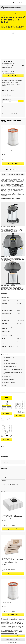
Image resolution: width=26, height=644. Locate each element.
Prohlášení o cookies (12, 632)
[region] (13, 631)
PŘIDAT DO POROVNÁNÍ (9, 90)
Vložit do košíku (13, 76)
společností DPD (18, 80)
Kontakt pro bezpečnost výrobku (10, 112)
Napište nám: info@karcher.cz (9, 110)
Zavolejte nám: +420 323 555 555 (10, 114)
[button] (6, 170)
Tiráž (16, 633)
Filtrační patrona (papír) (7, 150)
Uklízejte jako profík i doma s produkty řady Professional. (11, 8)
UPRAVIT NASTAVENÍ (13, 642)
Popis (4, 175)
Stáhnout (7, 414)
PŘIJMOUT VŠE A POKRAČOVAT (13, 636)
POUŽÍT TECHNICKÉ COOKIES (13, 639)
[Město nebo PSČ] (10, 102)
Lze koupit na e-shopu (11, 485)
